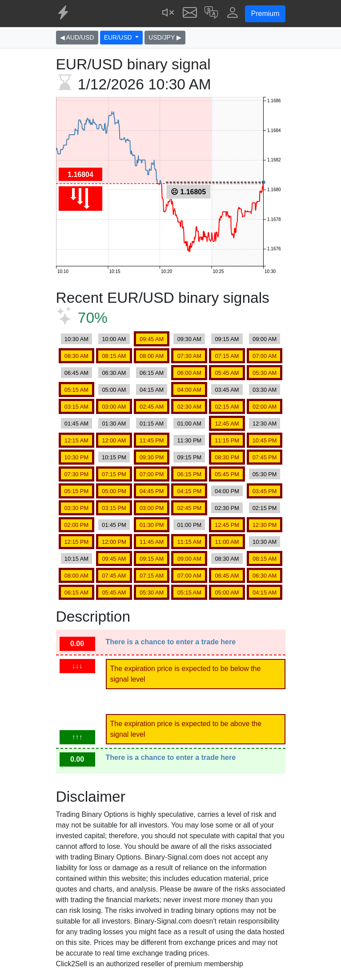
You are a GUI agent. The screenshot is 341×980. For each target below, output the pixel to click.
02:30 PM (227, 508)
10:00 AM (114, 339)
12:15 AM (76, 440)
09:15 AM (227, 339)
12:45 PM (227, 525)
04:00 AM (189, 390)
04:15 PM (189, 491)
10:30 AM (76, 339)
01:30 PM (152, 525)
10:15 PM (114, 457)
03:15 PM (114, 508)
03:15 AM (76, 407)
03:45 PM (265, 491)
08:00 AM (152, 356)
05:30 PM (265, 474)
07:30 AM (189, 356)
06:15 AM (152, 373)
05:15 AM (76, 390)
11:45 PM (152, 440)
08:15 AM (114, 356)
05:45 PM (227, 474)
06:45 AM (76, 373)
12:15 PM (76, 542)
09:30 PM (152, 457)
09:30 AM (189, 339)
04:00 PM (227, 491)
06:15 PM (189, 474)
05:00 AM (114, 390)
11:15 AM (189, 542)
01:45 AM (76, 424)
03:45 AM (227, 390)
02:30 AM (189, 407)
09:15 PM (189, 457)
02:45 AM (152, 407)
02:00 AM (265, 407)
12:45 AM (227, 424)
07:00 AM (265, 356)
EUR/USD (119, 37)
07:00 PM (152, 474)
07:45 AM (114, 576)
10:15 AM (76, 559)
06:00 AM (189, 373)
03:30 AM (265, 390)
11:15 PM (227, 440)
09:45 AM (152, 339)
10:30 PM (76, 457)
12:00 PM (114, 542)
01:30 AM (114, 424)
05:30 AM (265, 373)
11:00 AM (227, 542)
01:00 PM (189, 525)
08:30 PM (227, 457)
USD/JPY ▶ (165, 37)
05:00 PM (114, 491)
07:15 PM (114, 474)
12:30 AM (265, 424)
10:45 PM (265, 440)
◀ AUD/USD (77, 37)
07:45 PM (265, 457)
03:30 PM (76, 508)
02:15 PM (265, 508)
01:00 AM (189, 424)
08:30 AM (76, 356)
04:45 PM (152, 491)
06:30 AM (114, 373)
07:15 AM (227, 356)
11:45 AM (152, 542)
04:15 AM (152, 390)
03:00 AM (114, 407)
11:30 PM (189, 440)
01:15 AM (152, 424)
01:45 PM (114, 525)
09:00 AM (265, 339)
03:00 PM (152, 508)
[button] (211, 14)
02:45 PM (189, 508)
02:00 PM (76, 525)
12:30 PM (265, 525)
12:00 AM (114, 440)
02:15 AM (227, 407)
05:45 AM (227, 373)
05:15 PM (76, 491)
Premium (265, 14)
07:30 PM (76, 474)
